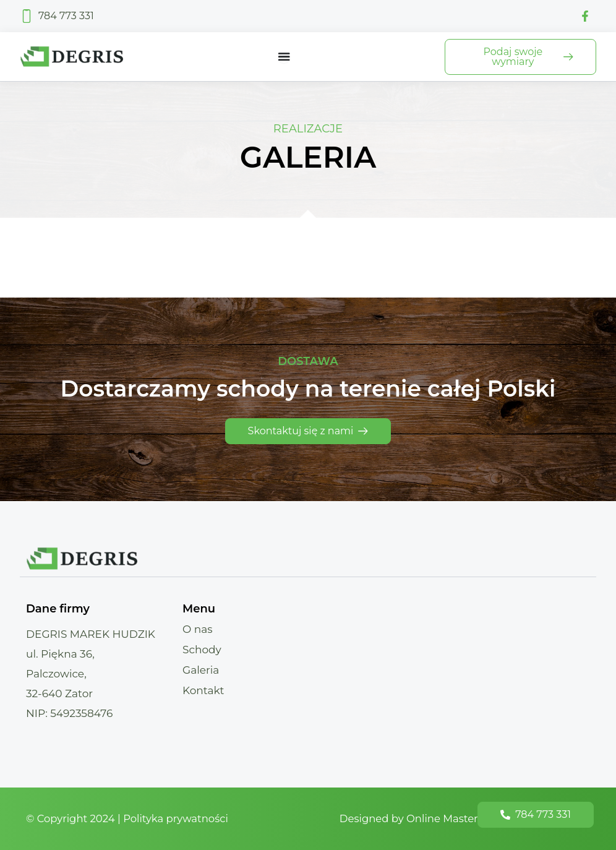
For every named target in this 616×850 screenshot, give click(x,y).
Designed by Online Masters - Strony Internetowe (461, 818)
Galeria (201, 670)
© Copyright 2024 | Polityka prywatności (130, 818)
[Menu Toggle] (284, 57)
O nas (198, 629)
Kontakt (203, 690)
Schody (202, 650)
